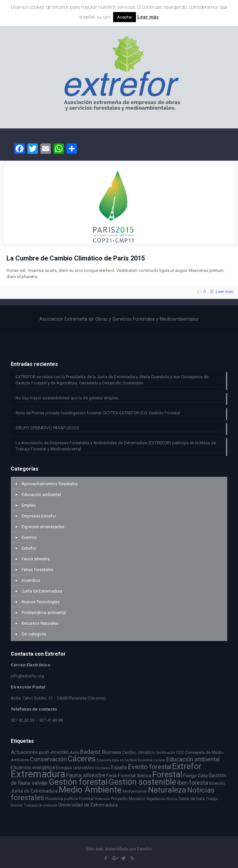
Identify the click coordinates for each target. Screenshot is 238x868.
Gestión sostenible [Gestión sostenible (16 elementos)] (142, 782)
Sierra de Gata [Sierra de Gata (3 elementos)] (192, 799)
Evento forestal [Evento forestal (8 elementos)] (149, 767)
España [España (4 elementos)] (119, 768)
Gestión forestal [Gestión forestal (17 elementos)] (78, 782)
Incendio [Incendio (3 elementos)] (217, 783)
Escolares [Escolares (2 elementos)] (103, 768)
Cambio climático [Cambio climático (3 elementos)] (138, 752)
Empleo (29, 505)
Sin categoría (34, 634)
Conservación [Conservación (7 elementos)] (48, 759)
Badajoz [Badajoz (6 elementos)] (91, 752)
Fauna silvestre (36, 559)
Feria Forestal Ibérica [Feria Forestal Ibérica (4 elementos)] (129, 776)
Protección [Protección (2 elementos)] (102, 799)
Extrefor (29, 548)
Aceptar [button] (125, 17)
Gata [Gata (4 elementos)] (203, 776)
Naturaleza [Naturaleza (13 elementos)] (167, 790)
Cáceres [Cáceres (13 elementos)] (82, 759)
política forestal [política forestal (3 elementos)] (79, 799)
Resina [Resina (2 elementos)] (172, 799)
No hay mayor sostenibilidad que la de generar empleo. (67, 398)
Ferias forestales (37, 570)
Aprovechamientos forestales (50, 484)
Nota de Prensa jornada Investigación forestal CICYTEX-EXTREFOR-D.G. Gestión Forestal (98, 413)
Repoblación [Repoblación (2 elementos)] (156, 799)
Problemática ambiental (44, 613)
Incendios (31, 580)
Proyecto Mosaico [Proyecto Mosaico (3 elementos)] (128, 799)
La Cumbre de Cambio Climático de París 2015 (76, 258)
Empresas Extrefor (39, 516)
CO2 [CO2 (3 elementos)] (180, 752)
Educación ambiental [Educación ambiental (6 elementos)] (193, 759)
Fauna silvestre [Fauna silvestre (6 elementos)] (86, 775)
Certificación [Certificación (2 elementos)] (165, 753)
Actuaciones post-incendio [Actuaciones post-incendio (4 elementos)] (40, 752)
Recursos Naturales (40, 623)
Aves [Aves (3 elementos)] (74, 752)
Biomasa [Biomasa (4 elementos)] (112, 752)
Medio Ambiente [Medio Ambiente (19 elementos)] (90, 789)
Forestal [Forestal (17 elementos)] (167, 774)
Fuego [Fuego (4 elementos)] (190, 776)
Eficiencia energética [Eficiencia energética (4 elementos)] (33, 768)
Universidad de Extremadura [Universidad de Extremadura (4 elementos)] (88, 805)
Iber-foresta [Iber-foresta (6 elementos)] (193, 783)
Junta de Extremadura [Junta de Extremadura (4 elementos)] (34, 791)
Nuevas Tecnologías (41, 602)
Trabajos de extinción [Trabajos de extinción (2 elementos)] (41, 805)
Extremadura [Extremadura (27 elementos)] (38, 774)
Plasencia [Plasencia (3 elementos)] (54, 799)
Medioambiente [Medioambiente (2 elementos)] (135, 791)
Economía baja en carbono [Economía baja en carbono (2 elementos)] (117, 760)
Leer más (224, 292)
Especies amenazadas (43, 527)
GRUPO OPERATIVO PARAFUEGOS (47, 428)
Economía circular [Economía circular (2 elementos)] (152, 760)
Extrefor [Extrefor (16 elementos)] (187, 766)
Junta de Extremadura (42, 591)
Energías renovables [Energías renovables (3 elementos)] (75, 768)
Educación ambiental (41, 494)
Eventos (29, 537)
